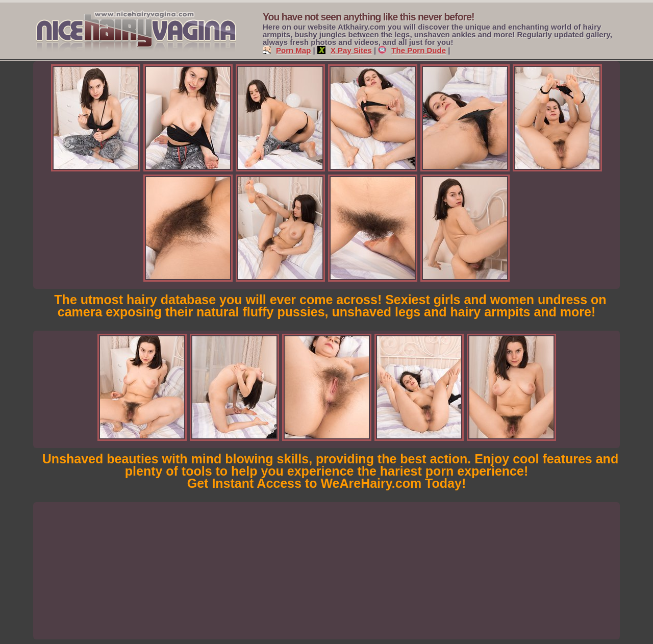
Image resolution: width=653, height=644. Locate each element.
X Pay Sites (345, 50)
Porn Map (287, 50)
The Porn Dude (412, 50)
